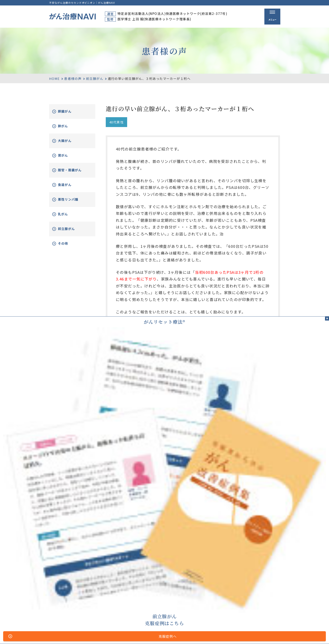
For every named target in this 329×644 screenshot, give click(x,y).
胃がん (67, 155)
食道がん (69, 188)
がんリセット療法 (221, 602)
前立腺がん (95, 79)
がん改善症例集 (264, 602)
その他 (67, 247)
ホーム (179, 594)
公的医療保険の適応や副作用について (218, 634)
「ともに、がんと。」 (265, 634)
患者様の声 (73, 79)
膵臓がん (69, 111)
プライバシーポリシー (170, 634)
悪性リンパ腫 (73, 203)
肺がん (67, 126)
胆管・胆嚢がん (73, 172)
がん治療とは (217, 594)
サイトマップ (119, 634)
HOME (54, 79)
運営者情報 (142, 634)
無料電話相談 (217, 610)
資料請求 (258, 594)
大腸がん (69, 141)
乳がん (67, 217)
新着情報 (258, 610)
